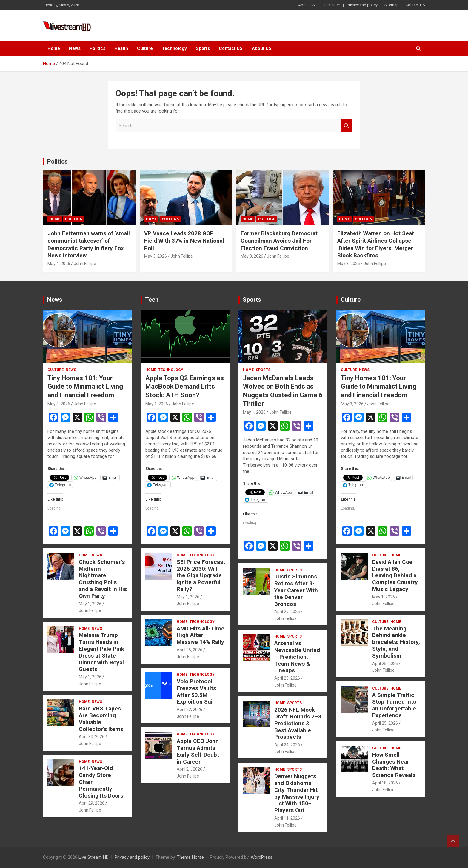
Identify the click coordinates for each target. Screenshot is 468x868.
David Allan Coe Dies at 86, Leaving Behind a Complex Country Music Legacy (395, 575)
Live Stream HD (94, 857)
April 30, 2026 (92, 737)
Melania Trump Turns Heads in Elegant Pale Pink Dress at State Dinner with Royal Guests (101, 652)
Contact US (415, 5)
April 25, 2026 (190, 650)
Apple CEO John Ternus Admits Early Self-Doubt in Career (198, 751)
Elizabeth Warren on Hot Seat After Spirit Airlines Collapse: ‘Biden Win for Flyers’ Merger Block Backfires (376, 244)
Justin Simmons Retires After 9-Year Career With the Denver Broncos (296, 590)
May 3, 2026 (156, 256)
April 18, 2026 (385, 783)
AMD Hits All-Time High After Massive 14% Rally (201, 635)
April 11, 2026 (287, 818)
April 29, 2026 (92, 803)
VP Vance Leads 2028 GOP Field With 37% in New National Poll (184, 241)
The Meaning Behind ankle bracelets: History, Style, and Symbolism (396, 642)
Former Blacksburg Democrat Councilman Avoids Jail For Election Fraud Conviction (279, 241)
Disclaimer (331, 5)
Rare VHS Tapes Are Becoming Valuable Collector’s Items (101, 719)
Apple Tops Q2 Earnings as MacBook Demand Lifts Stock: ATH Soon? (185, 387)
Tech (152, 300)
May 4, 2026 (59, 264)
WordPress (262, 857)
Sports (203, 48)
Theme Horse (190, 857)
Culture (145, 48)
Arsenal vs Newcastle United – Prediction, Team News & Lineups (297, 657)
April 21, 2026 (190, 769)
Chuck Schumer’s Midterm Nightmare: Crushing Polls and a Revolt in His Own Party (103, 579)
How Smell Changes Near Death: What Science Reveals (394, 765)
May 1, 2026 (90, 604)
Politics (97, 48)
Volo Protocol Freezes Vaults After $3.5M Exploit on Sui (196, 691)
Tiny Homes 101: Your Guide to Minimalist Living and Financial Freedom (85, 387)
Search (347, 126)
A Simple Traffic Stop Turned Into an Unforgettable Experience (394, 705)
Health (121, 48)
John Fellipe (85, 264)
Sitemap (392, 5)
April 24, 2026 (287, 745)
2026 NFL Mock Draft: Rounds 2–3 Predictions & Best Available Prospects (298, 723)
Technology (174, 48)
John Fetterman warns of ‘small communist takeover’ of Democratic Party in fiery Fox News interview (89, 244)
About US (307, 5)
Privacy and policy (362, 5)
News (75, 48)
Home (54, 48)
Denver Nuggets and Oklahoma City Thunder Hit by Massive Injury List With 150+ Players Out (297, 793)
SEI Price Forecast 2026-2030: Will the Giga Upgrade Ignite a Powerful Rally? (201, 575)
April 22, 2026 (190, 710)
